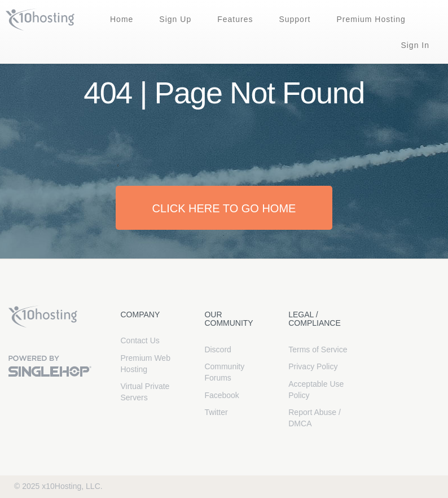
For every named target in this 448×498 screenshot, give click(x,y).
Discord (218, 350)
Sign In (415, 45)
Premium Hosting (371, 19)
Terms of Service (318, 350)
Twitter (216, 412)
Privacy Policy (313, 366)
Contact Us (140, 340)
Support (295, 19)
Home (122, 19)
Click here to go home (224, 208)
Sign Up (175, 19)
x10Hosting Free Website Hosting (43, 317)
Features (235, 19)
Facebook (221, 395)
